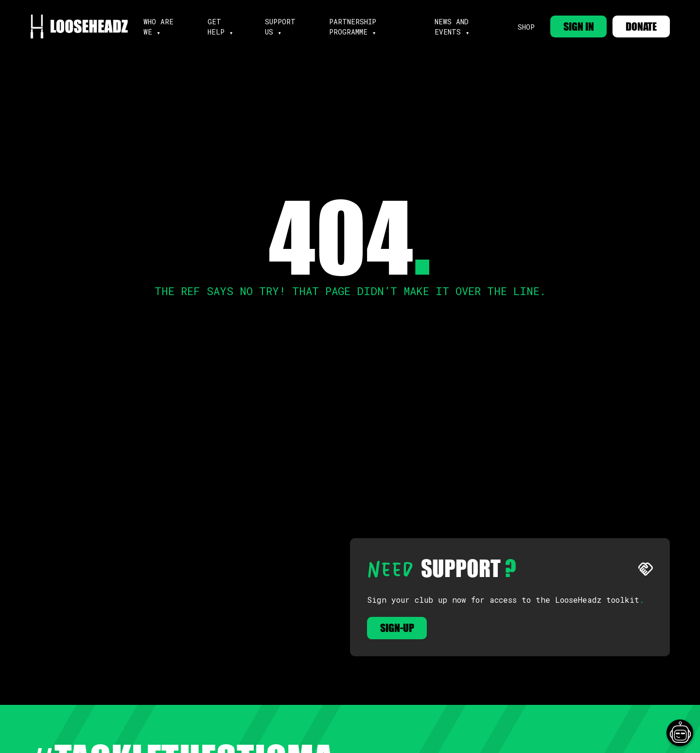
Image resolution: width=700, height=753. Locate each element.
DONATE (641, 26)
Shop (526, 27)
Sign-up (397, 628)
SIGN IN (578, 26)
